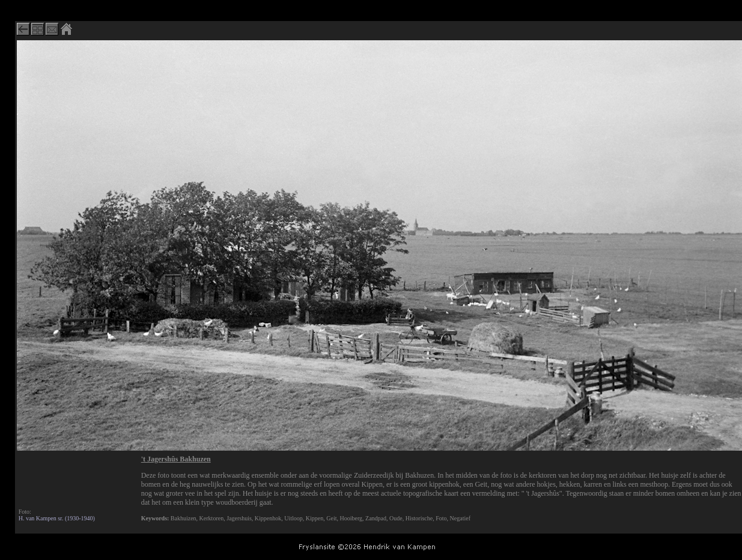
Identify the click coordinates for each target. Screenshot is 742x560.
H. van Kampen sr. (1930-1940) (57, 518)
